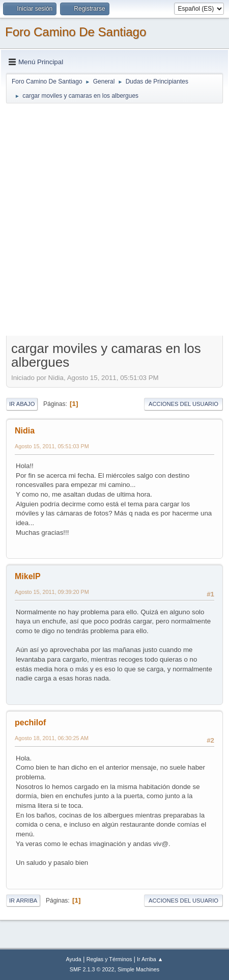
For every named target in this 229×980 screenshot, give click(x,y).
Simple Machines (138, 969)
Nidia (25, 431)
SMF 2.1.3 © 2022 (92, 969)
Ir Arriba (23, 901)
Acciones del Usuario (183, 404)
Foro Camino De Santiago (76, 32)
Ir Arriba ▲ (150, 959)
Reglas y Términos (109, 959)
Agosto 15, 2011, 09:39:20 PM (52, 592)
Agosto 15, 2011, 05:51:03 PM (52, 446)
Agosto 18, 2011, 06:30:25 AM (52, 738)
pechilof (30, 723)
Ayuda (73, 959)
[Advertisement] (114, 219)
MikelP (28, 576)
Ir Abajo (22, 404)
